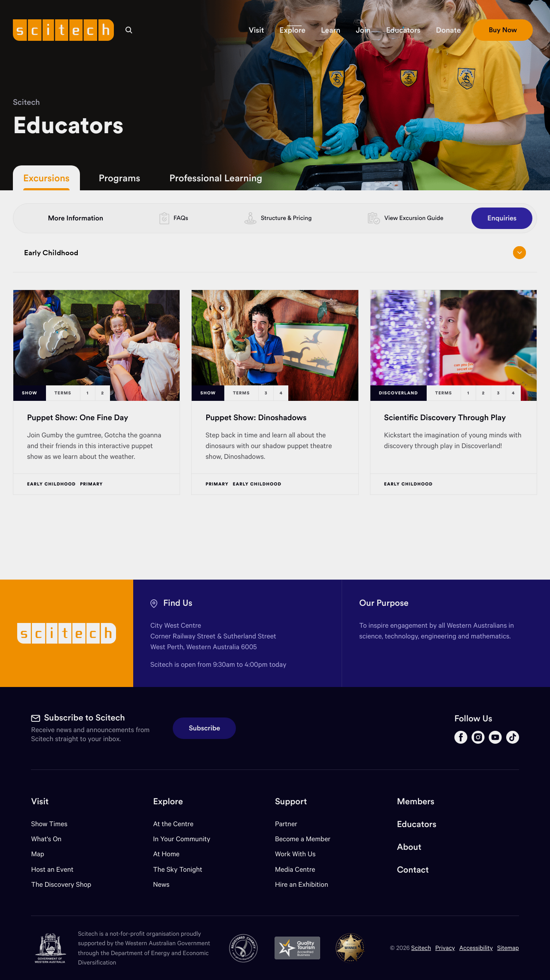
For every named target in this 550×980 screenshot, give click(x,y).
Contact (413, 870)
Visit (40, 801)
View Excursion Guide (414, 218)
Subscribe (204, 728)
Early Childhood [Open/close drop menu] (275, 253)
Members (416, 801)
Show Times (49, 824)
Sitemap (508, 948)
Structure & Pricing (286, 218)
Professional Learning (216, 178)
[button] (256, 30)
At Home (166, 854)
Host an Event (52, 869)
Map (43, 854)
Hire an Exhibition (302, 884)
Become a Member (303, 839)
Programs (119, 178)
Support (291, 801)
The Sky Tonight (178, 869)
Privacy (445, 948)
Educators (417, 824)
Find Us (178, 603)
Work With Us (295, 854)
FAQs (181, 218)
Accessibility (476, 948)
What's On (46, 839)
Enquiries (502, 218)
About (409, 847)
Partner (286, 824)
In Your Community (182, 839)
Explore (168, 801)
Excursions (46, 178)
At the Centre (173, 824)
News (161, 884)
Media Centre (295, 869)
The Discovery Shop (61, 884)
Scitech (26, 102)
